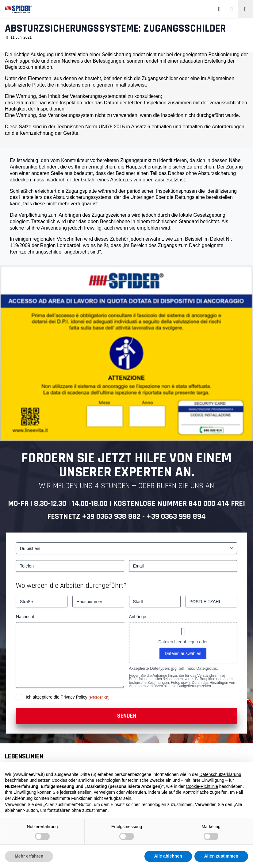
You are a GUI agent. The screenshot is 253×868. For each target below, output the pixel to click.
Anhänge (138, 617)
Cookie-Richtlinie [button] (202, 786)
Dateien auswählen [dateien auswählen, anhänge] (183, 653)
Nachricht (25, 617)
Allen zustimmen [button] (221, 856)
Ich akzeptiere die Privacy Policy (57, 697)
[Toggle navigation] (245, 9)
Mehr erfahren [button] (29, 856)
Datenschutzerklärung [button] (220, 774)
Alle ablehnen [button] (168, 856)
